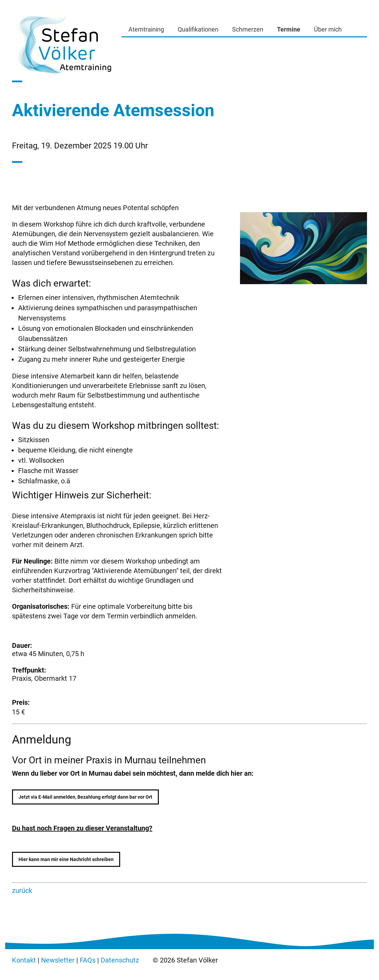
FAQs (88, 960)
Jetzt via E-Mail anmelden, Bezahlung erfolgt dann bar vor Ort (85, 797)
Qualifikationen (198, 29)
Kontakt (24, 960)
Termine (289, 29)
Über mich (328, 29)
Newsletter (58, 960)
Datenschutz (120, 960)
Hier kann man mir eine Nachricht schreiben (66, 859)
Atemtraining (146, 29)
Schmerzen (248, 29)
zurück (22, 891)
